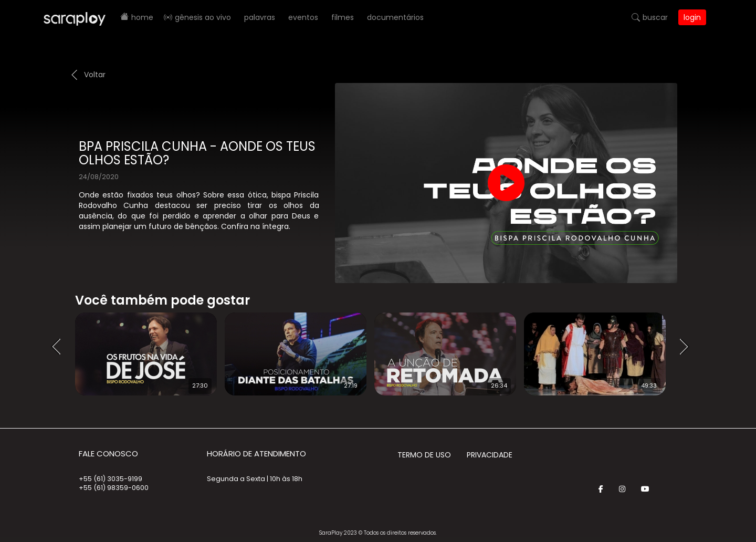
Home (142, 17)
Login (692, 17)
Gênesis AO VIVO (203, 17)
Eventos (303, 17)
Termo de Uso (424, 455)
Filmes (343, 17)
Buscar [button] (655, 17)
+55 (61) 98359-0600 (114, 488)
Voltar (95, 75)
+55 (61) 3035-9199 (111, 479)
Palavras (260, 17)
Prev (59, 347)
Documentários (395, 17)
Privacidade (490, 455)
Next (688, 347)
